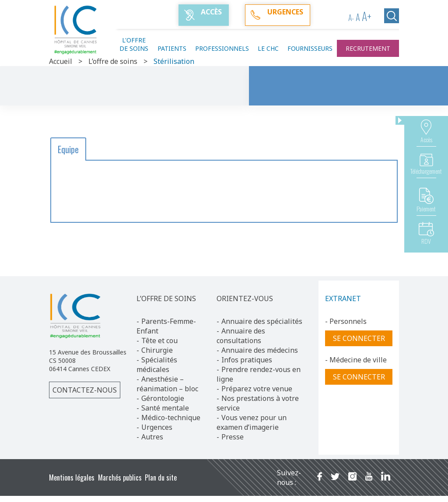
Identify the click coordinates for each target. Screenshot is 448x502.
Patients (172, 48)
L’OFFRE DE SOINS (166, 298)
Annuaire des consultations (241, 336)
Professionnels (222, 48)
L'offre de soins (134, 44)
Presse (233, 437)
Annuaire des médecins (260, 350)
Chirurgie (157, 350)
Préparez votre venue (257, 389)
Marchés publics (120, 477)
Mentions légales (72, 477)
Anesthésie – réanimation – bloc (167, 384)
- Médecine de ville (356, 360)
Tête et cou (159, 341)
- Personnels (346, 321)
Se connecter (359, 338)
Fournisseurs (310, 48)
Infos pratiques (247, 360)
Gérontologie (163, 398)
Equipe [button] (68, 149)
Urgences (157, 427)
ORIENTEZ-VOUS (245, 298)
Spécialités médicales (157, 365)
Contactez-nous (85, 390)
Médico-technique (171, 418)
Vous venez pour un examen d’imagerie (252, 422)
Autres (152, 437)
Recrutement (368, 48)
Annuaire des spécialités (262, 321)
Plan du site (161, 477)
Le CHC (268, 48)
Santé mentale (165, 408)
